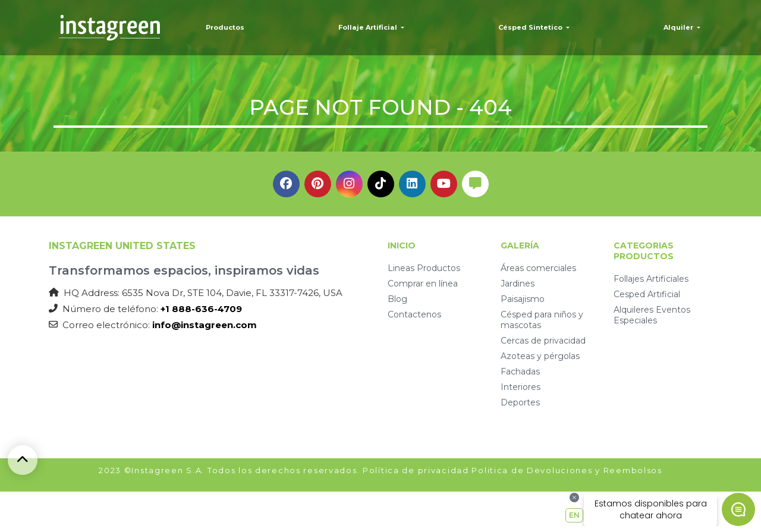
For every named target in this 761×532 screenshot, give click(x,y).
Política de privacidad (416, 470)
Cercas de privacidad (543, 341)
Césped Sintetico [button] (531, 27)
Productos (225, 27)
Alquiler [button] (679, 27)
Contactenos (414, 314)
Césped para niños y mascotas (542, 320)
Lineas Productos (424, 268)
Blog (397, 299)
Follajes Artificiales (651, 279)
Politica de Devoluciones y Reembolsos (567, 470)
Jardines (518, 284)
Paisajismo (523, 299)
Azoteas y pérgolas (540, 356)
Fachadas (520, 372)
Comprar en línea (423, 284)
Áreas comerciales (538, 268)
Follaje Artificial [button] (369, 27)
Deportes (520, 402)
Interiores (521, 387)
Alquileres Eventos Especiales (652, 315)
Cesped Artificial (647, 294)
